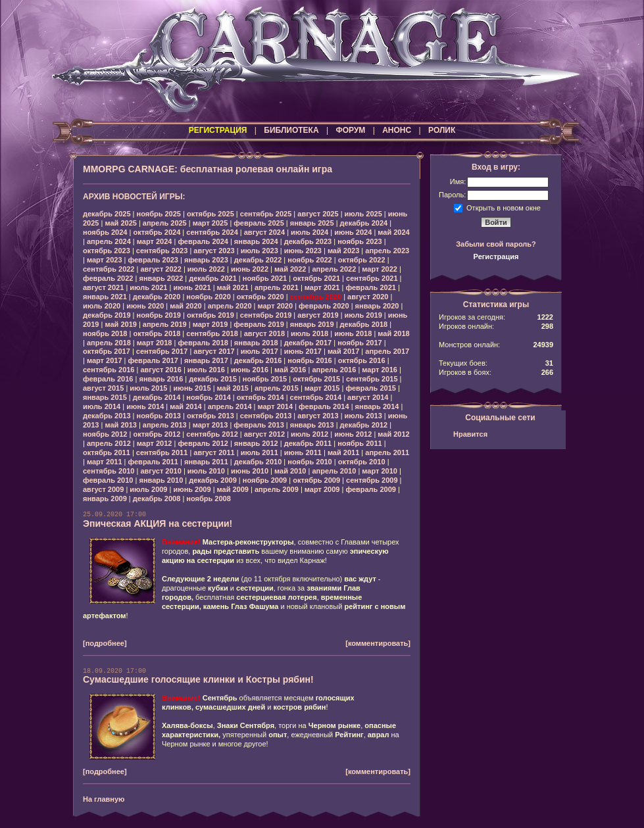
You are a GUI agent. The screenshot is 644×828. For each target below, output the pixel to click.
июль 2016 (206, 370)
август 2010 (161, 471)
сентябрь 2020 (316, 297)
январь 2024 (256, 241)
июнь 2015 (192, 388)
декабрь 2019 (107, 315)
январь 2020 (377, 306)
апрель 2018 (109, 343)
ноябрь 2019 (159, 315)
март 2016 (380, 370)
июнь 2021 (192, 287)
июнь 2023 (303, 251)
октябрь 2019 (211, 315)
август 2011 (214, 452)
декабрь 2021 (213, 278)
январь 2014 (377, 406)
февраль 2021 (370, 287)
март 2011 (105, 462)
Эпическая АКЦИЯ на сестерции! (158, 524)
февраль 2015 (370, 388)
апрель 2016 (334, 370)
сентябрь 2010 (109, 471)
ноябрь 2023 (359, 241)
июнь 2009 (192, 489)
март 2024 (155, 241)
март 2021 (322, 287)
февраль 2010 (108, 480)
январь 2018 (256, 343)
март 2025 (211, 223)
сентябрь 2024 (212, 232)
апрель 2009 (277, 489)
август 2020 (368, 297)
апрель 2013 (165, 425)
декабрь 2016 (258, 360)
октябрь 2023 (107, 251)
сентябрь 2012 (212, 434)
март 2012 (155, 443)
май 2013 (120, 425)
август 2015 (103, 388)
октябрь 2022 (362, 260)
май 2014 (186, 406)
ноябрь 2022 (310, 260)
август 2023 (214, 251)
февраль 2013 (259, 425)
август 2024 (264, 232)
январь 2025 (312, 223)
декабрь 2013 (107, 416)
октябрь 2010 (362, 462)
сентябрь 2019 (266, 315)
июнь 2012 (353, 434)
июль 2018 (310, 333)
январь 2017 (206, 360)
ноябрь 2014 (208, 397)
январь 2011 (206, 462)
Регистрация (496, 256)
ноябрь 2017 (359, 343)
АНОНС (397, 130)
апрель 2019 (165, 324)
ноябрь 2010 (310, 462)
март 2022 (380, 269)
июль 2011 (260, 452)
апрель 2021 (277, 287)
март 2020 (276, 306)
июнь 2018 (353, 333)
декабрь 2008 (157, 499)
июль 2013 (363, 416)
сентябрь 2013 (266, 416)
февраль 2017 (153, 360)
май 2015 (233, 388)
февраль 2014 (324, 406)
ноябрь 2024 (105, 232)
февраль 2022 (108, 278)
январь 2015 (105, 397)
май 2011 (343, 452)
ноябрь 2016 (310, 360)
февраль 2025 (259, 223)
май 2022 (290, 269)
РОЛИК (442, 130)
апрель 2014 (230, 406)
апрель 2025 (165, 223)
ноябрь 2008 (208, 499)
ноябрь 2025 (159, 214)
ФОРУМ (350, 130)
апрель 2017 (387, 351)
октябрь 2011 (107, 452)
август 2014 (368, 397)
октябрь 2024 (157, 232)
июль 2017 (260, 351)
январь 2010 (161, 480)
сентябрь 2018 (212, 333)
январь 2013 (312, 425)
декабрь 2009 (213, 480)
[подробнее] (105, 643)
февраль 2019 (259, 324)
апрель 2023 (387, 251)
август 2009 (103, 489)
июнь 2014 (145, 406)
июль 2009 (148, 489)
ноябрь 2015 (265, 379)
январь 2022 (161, 278)
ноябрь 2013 (159, 416)
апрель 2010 (334, 471)
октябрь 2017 (107, 351)
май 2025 (120, 223)
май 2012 (393, 434)
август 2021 (103, 287)
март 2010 (380, 471)
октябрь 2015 (316, 379)
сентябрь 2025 (266, 214)
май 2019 (120, 324)
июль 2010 (206, 471)
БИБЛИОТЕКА (291, 130)
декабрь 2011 (308, 443)
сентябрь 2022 (109, 269)
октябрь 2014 (260, 397)
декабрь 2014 (157, 397)
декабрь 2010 (258, 462)
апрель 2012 (109, 443)
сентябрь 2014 (316, 397)
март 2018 (155, 343)
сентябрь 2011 (162, 452)
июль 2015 (148, 388)
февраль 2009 (370, 489)
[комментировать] (378, 643)
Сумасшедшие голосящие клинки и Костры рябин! (198, 679)
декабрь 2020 (157, 297)
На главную (104, 799)
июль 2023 (260, 251)
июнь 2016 (250, 370)
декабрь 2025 (107, 214)
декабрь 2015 (213, 379)
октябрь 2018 (157, 333)
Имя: (458, 182)
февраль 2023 (153, 260)
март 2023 (105, 260)
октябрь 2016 (362, 360)
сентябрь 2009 (372, 480)
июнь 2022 (250, 269)
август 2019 (318, 315)
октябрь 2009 (316, 480)
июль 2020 (102, 306)
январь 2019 (312, 324)
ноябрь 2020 (208, 297)
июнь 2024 (353, 232)
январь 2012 (256, 443)
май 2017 (343, 351)
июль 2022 (206, 269)
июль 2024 (310, 232)
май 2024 (393, 232)
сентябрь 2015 (372, 379)
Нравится (470, 434)
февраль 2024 (203, 241)
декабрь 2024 (364, 223)
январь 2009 (105, 499)
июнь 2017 (303, 351)
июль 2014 (102, 406)
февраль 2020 (324, 306)
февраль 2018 (203, 343)
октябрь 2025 (211, 214)
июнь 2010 (250, 471)
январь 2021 (105, 297)
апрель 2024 (109, 241)
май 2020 (186, 306)
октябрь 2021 (316, 278)
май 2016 (290, 370)
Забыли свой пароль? (496, 244)
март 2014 (276, 406)
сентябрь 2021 (372, 278)
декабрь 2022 (258, 260)
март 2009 (322, 489)
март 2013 (211, 425)
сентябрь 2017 (162, 351)
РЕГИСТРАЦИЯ (218, 130)
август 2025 (318, 214)
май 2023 (343, 251)
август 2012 (264, 434)
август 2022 (161, 269)
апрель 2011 (387, 452)
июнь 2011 (303, 452)
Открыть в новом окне (504, 207)
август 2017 (214, 351)
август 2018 (264, 333)
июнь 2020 (145, 306)
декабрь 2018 (364, 324)
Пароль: (452, 195)
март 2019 (211, 324)
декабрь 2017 (308, 343)
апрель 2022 (334, 269)
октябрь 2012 (157, 434)
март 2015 (322, 388)
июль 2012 (310, 434)
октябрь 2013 (211, 416)
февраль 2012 (203, 443)
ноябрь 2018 (105, 333)
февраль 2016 (108, 379)
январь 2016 (161, 379)
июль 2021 (148, 287)
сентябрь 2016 (109, 370)
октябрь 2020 (260, 297)
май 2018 (393, 333)
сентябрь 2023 (162, 251)
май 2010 (290, 471)
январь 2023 (206, 260)
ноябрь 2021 (265, 278)
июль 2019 (363, 315)
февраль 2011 (153, 462)
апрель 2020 (230, 306)
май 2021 (233, 287)
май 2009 (233, 489)
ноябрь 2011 (359, 443)
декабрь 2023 (308, 241)
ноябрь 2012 (105, 434)
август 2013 (318, 416)
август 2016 (161, 370)
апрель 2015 (277, 388)
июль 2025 (363, 214)
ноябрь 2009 (265, 480)
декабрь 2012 (364, 425)
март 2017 (105, 360)
